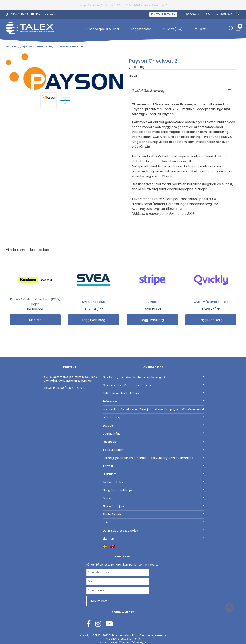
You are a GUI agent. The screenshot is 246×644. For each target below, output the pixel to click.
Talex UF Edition (153, 450)
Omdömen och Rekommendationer (153, 385)
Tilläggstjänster (140, 29)
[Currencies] (211, 14)
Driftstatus (153, 522)
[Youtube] (109, 624)
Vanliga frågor (153, 434)
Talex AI (153, 466)
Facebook (153, 442)
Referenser (153, 401)
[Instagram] (100, 624)
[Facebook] (91, 624)
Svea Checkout (94, 302)
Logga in (193, 14)
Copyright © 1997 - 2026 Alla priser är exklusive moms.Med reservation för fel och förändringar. (123, 639)
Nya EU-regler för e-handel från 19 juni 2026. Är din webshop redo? (127, 5)
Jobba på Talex (153, 482)
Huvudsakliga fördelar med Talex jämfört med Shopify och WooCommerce (153, 409)
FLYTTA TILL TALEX (163, 14)
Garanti (153, 498)
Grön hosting (153, 417)
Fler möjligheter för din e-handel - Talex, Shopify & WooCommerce (153, 458)
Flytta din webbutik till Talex (153, 393)
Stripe (152, 302)
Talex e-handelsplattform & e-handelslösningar (138, 635)
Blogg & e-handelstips (153, 490)
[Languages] (229, 14)
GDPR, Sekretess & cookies (153, 531)
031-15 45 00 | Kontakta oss (30, 14)
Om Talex (199, 29)
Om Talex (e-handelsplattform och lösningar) (153, 377)
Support (153, 426)
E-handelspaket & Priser (103, 29)
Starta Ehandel (153, 514)
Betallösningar (47, 46)
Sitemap (153, 539)
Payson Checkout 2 (73, 46)
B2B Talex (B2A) (172, 29)
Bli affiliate (153, 474)
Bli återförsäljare (153, 506)
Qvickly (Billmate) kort (211, 302)
